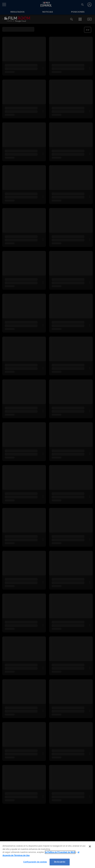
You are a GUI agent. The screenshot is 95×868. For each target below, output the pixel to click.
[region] (47, 855)
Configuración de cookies (35, 862)
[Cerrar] (90, 846)
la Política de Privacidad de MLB (60, 852)
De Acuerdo (60, 862)
